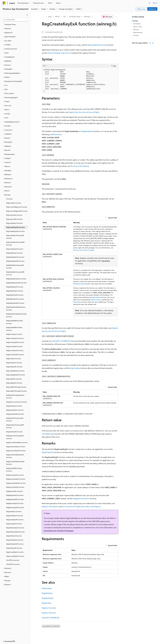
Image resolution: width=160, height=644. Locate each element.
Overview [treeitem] (9, 199)
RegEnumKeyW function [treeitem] (14, 346)
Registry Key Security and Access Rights (84, 112)
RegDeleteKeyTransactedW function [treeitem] (15, 273)
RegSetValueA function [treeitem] (14, 536)
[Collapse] (27, 15)
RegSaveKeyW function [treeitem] (14, 524)
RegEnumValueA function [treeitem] (15, 350)
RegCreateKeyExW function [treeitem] (15, 231)
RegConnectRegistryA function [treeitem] (17, 207)
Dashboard (152, 9)
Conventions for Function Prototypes (59, 531)
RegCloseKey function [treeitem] (14, 203)
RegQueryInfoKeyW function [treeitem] (16, 451)
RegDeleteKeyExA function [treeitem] (15, 257)
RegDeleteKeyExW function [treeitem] (15, 261)
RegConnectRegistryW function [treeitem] (17, 211)
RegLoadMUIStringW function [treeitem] (16, 391)
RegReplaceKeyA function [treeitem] (15, 495)
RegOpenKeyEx (87, 131)
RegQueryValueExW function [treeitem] (16, 483)
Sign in (155, 3)
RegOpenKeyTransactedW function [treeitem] (15, 426)
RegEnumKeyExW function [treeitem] (15, 342)
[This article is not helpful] (153, 43)
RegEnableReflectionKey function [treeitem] (14, 329)
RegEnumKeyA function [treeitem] (14, 334)
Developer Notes (75, 17)
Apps (50, 17)
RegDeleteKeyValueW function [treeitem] (16, 283)
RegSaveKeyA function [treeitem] (14, 511)
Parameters (137, 24)
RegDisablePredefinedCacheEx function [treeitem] (16, 315)
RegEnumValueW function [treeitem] (15, 355)
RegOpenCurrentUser (81, 498)
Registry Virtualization (50, 506)
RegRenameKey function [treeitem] (14, 491)
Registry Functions (49, 608)
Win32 (57, 17)
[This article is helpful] (150, 43)
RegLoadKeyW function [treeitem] (14, 383)
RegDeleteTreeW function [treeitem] (15, 295)
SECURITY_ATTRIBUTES (62, 341)
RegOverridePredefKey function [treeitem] (17, 442)
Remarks (136, 30)
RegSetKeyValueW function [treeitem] (15, 532)
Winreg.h (87, 17)
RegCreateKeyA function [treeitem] (14, 223)
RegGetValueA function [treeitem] (14, 363)
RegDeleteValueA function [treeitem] (15, 299)
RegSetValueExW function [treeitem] (15, 544)
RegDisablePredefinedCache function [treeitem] (16, 308)
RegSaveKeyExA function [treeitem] (15, 516)
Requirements (138, 32)
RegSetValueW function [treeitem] (14, 548)
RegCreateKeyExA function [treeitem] (15, 227)
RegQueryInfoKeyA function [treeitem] (16, 447)
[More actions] (116, 17)
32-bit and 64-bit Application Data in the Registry (81, 506)
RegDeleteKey (47, 593)
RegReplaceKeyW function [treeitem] (15, 499)
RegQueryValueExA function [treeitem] (16, 479)
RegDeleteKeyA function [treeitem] (14, 253)
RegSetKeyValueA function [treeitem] (15, 528)
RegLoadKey (96, 297)
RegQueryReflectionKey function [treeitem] (14, 470)
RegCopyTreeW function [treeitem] (14, 219)
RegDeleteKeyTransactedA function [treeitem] (15, 267)
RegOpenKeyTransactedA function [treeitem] (15, 419)
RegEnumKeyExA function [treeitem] (15, 338)
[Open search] (150, 3)
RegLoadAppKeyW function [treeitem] (16, 375)
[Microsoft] (4, 3)
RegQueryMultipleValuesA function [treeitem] (15, 456)
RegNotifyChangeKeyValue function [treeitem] (15, 396)
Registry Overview (49, 613)
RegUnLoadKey (95, 300)
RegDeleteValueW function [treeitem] (15, 303)
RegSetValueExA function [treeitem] (15, 540)
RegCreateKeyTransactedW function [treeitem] (15, 244)
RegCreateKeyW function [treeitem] (15, 249)
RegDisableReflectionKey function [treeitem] (14, 322)
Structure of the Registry (80, 166)
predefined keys (56, 134)
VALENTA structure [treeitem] (13, 560)
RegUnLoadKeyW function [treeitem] (15, 556)
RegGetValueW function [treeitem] (14, 367)
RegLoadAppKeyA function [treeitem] (15, 371)
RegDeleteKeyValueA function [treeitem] (16, 279)
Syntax (136, 21)
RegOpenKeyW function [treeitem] (14, 432)
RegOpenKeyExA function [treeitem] (15, 410)
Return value (137, 27)
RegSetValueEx (47, 452)
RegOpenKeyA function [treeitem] (14, 406)
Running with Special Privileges (84, 250)
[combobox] (15, 20)
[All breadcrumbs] (44, 17)
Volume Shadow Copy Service (59, 53)
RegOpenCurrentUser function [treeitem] (17, 402)
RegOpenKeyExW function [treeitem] (15, 414)
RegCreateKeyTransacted (97, 45)
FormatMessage (48, 434)
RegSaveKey (80, 284)
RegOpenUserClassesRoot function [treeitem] (15, 437)
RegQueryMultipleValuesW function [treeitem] (15, 463)
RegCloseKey (75, 368)
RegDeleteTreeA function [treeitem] (15, 291)
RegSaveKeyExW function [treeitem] (15, 520)
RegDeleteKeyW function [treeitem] (15, 287)
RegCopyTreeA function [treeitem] (14, 215)
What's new (141, 9)
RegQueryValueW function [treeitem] (15, 487)
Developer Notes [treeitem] (10, 24)
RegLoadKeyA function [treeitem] (14, 379)
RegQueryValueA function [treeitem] (15, 475)
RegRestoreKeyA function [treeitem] (15, 503)
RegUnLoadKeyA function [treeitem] (15, 552)
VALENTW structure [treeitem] (13, 564)
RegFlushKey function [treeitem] (14, 359)
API (64, 17)
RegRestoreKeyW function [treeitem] (15, 507)
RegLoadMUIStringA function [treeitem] (16, 387)
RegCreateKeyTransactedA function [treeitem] (15, 237)
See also (136, 35)
